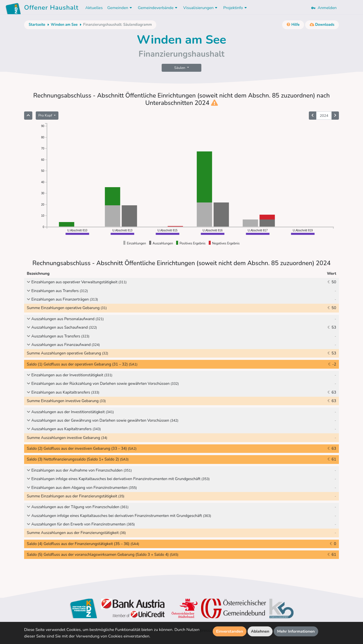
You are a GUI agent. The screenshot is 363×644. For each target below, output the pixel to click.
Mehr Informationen (296, 631)
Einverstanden (230, 631)
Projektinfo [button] (236, 8)
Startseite (37, 25)
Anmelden (324, 8)
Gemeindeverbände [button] (158, 8)
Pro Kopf (46, 115)
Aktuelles (94, 8)
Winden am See (64, 25)
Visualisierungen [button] (201, 8)
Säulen (180, 68)
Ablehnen (260, 631)
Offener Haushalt (51, 9)
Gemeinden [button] (120, 8)
